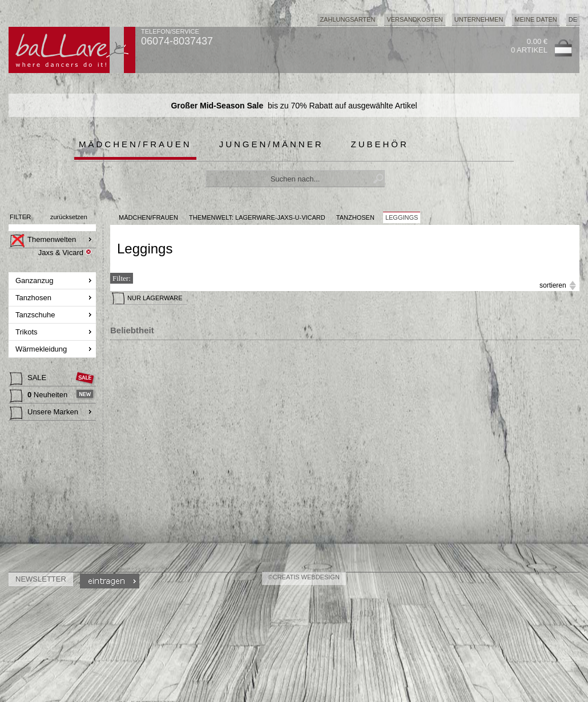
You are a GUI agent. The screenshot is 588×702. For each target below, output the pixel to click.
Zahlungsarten (347, 19)
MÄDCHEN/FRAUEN (148, 217)
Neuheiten (40, 396)
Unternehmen (479, 19)
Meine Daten (535, 19)
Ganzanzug (35, 281)
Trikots (27, 332)
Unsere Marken (44, 413)
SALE (29, 379)
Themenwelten (43, 241)
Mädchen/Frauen (135, 144)
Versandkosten (414, 19)
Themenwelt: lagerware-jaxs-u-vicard (257, 217)
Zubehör (380, 144)
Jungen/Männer (271, 144)
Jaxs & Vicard (61, 253)
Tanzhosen (35, 298)
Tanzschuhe (36, 315)
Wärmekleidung (42, 349)
